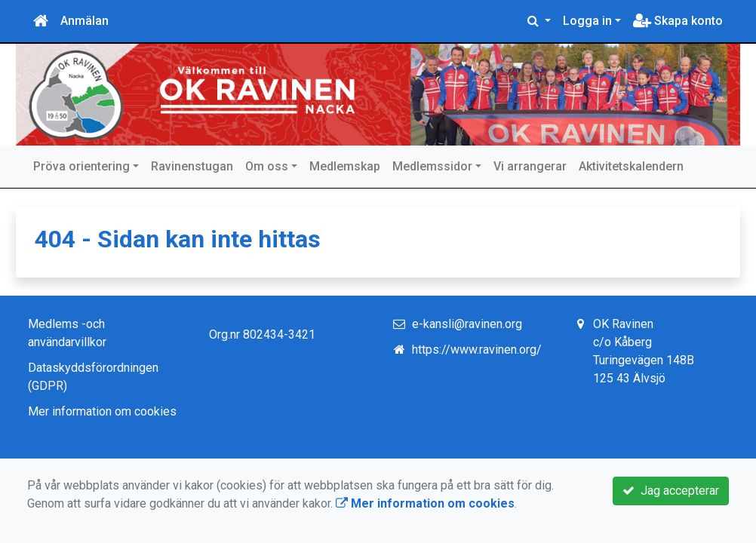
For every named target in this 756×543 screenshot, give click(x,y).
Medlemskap (345, 166)
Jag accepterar (671, 491)
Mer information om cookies (102, 411)
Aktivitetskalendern (631, 166)
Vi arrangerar (530, 166)
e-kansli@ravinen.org (467, 324)
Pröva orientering (81, 166)
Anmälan (85, 21)
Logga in (587, 21)
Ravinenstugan (192, 166)
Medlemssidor (432, 166)
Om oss (267, 166)
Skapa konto (678, 21)
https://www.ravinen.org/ (477, 350)
